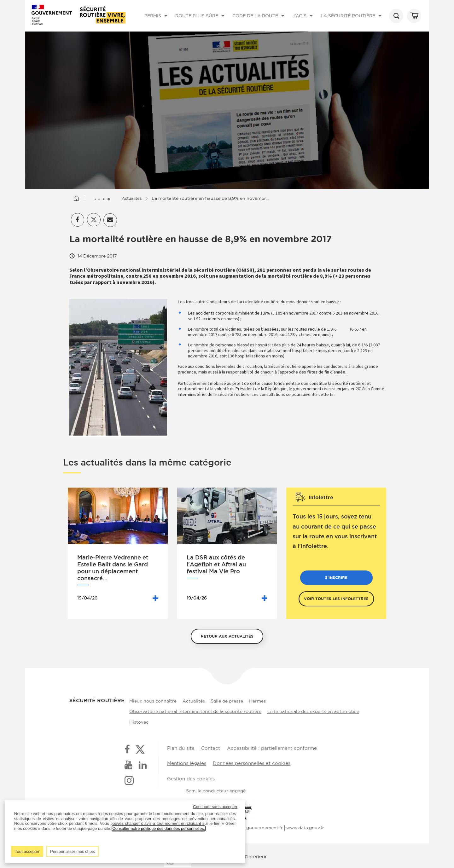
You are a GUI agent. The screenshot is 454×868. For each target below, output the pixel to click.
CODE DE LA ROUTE (259, 22)
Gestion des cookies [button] (191, 777)
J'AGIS (304, 21)
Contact (211, 748)
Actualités (134, 198)
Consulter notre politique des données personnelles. (160, 828)
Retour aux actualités (227, 637)
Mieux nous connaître (151, 702)
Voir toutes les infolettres (336, 600)
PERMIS (157, 21)
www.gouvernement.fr (259, 825)
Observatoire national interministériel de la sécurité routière (194, 712)
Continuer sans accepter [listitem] (215, 807)
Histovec (137, 722)
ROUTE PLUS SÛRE (201, 22)
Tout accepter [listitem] (27, 851)
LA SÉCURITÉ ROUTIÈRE (352, 22)
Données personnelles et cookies (253, 763)
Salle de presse (229, 702)
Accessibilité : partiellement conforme (272, 748)
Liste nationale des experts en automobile (314, 712)
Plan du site (181, 748)
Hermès (262, 702)
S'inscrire (336, 579)
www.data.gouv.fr (305, 825)
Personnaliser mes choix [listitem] (73, 851)
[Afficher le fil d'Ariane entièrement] (104, 199)
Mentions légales (187, 763)
